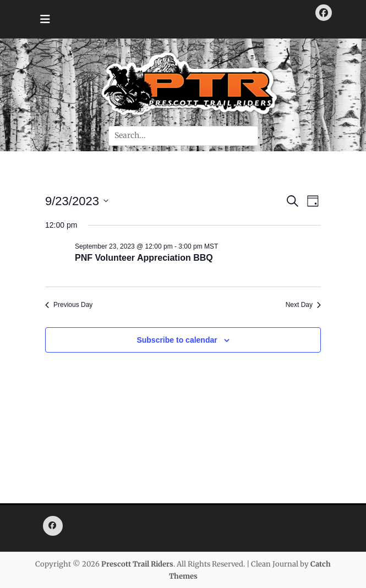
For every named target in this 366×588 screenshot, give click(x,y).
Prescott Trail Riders (137, 564)
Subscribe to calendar (177, 340)
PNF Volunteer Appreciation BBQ (144, 258)
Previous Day (69, 305)
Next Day (303, 305)
